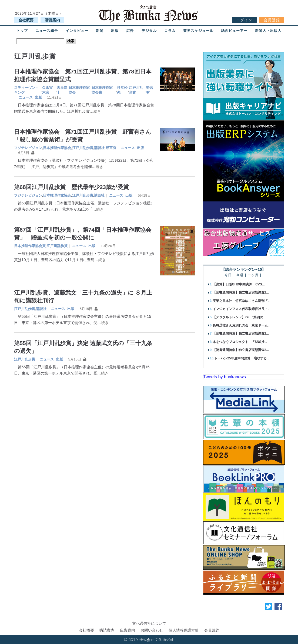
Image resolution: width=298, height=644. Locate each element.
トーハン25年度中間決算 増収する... (242, 358)
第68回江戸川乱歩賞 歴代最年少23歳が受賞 (71, 187)
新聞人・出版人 (268, 31)
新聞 (100, 31)
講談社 (99, 148)
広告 (130, 31)
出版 (115, 31)
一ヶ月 (253, 275)
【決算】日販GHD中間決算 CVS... (239, 284)
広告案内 (128, 630)
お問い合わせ (152, 630)
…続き (95, 111)
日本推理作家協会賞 (102, 90)
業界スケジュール (198, 31)
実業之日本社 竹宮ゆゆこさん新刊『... (242, 301)
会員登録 (272, 20)
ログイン (244, 20)
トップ (22, 31)
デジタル (149, 31)
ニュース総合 (47, 31)
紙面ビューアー (234, 31)
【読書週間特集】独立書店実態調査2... (241, 292)
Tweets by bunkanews (225, 377)
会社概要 (26, 20)
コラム (170, 31)
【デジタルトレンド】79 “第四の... (239, 317)
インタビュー (77, 31)
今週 (240, 275)
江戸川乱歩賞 (136, 90)
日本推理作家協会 (79, 90)
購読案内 (52, 20)
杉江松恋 (122, 90)
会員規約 (212, 630)
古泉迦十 (62, 90)
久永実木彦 (47, 90)
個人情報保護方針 (184, 630)
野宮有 (150, 90)
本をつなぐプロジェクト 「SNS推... (240, 342)
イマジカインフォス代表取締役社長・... (242, 309)
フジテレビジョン (28, 148)
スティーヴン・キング (26, 90)
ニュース (26, 97)
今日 (228, 275)
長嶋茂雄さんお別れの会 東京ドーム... (242, 325)
